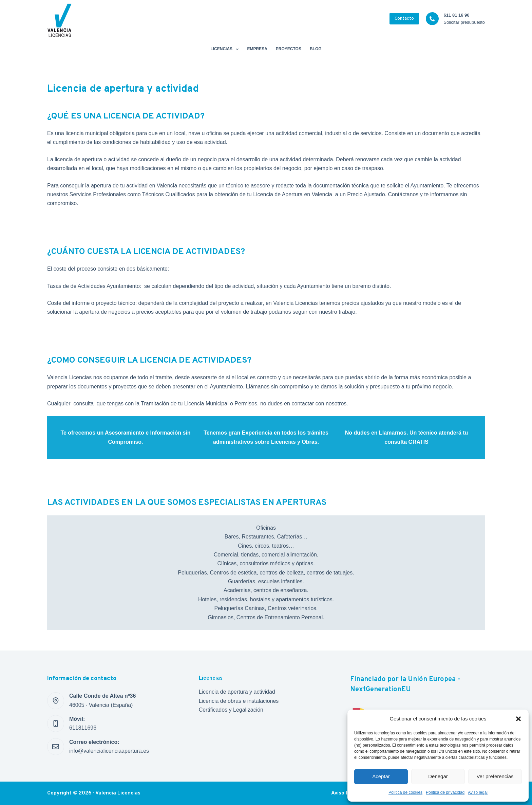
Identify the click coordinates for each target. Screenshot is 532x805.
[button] (518, 719)
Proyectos (289, 49)
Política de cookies (405, 792)
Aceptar (381, 776)
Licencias (226, 49)
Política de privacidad (445, 792)
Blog (316, 49)
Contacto (404, 19)
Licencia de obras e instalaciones (239, 701)
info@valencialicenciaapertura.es (109, 751)
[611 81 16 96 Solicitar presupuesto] (432, 19)
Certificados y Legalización (231, 710)
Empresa (257, 49)
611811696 (83, 728)
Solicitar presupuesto (464, 22)
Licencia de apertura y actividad (237, 692)
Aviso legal (478, 792)
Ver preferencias (495, 776)
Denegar (438, 776)
